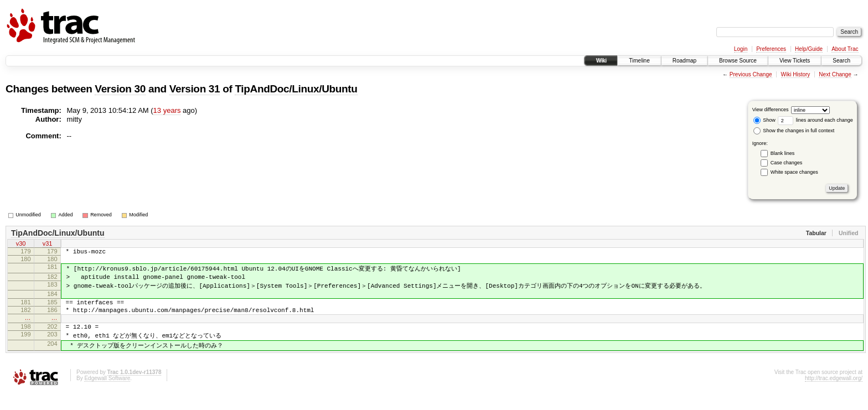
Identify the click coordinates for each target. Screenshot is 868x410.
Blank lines (783, 153)
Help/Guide (809, 49)
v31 (48, 245)
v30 (21, 245)
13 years (167, 110)
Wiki (601, 61)
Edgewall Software (107, 395)
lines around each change (815, 120)
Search (841, 61)
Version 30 (120, 89)
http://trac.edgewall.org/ (834, 395)
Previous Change (751, 74)
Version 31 (195, 89)
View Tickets (795, 61)
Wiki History (796, 74)
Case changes (787, 163)
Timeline (639, 61)
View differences (771, 110)
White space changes (794, 172)
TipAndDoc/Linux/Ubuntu (296, 89)
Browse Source (738, 61)
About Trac (845, 49)
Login (741, 49)
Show (764, 120)
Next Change (835, 74)
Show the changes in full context (794, 131)
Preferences (771, 49)
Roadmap (684, 61)
